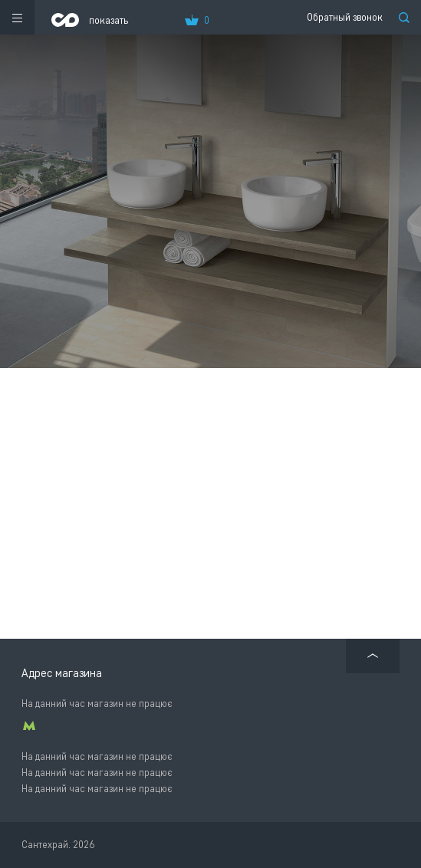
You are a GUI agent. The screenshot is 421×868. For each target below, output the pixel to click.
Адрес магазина (62, 673)
